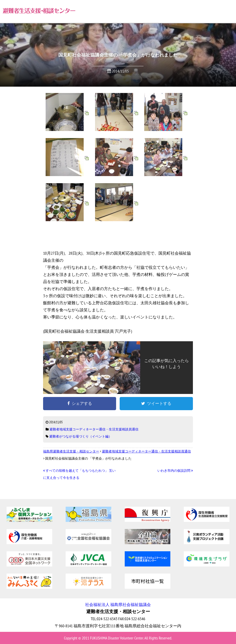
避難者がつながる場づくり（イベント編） (80, 436)
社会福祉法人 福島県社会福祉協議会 (118, 604)
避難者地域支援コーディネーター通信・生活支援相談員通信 (94, 429)
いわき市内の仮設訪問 (175, 471)
